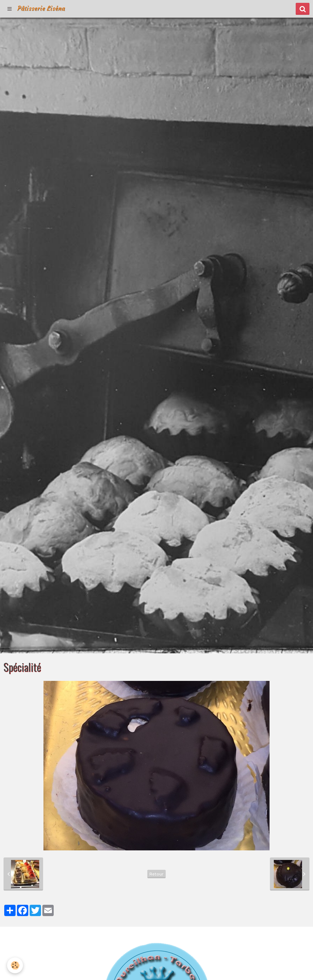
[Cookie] (15, 965)
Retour (156, 874)
